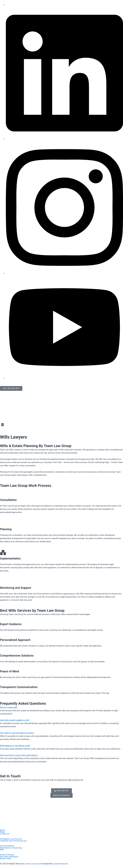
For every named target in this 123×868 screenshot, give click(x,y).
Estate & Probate (7, 855)
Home (3, 830)
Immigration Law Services (11, 839)
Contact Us (5, 833)
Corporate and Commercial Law (14, 841)
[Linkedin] (64, 139)
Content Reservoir (61, 864)
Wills (2, 850)
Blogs (2, 832)
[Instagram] (64, 273)
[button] (61, 425)
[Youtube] (64, 378)
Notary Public (6, 859)
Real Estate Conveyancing (11, 848)
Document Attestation (10, 857)
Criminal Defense (7, 846)
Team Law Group (32, 864)
